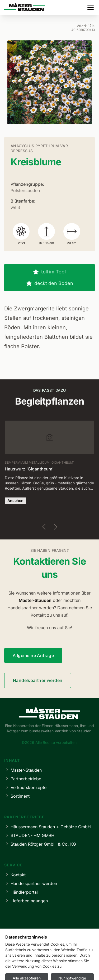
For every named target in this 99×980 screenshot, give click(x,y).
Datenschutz (41, 969)
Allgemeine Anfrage (33, 655)
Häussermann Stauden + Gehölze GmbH (48, 827)
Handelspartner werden (38, 680)
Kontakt (15, 875)
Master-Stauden (23, 770)
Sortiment (17, 796)
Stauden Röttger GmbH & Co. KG (40, 844)
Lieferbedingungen (26, 901)
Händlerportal (21, 892)
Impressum (14, 969)
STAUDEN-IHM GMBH (29, 835)
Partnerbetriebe (23, 779)
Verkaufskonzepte (25, 787)
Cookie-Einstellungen (76, 969)
